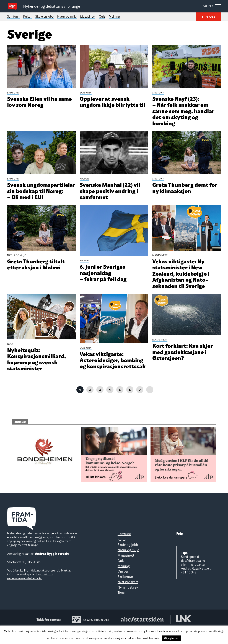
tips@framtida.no (193, 575)
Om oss (123, 586)
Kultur (27, 16)
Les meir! (155, 638)
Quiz (102, 16)
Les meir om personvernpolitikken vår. (30, 591)
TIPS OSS (208, 16)
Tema (122, 608)
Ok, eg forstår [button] (171, 638)
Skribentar (125, 592)
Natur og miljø (67, 16)
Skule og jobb (44, 16)
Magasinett (88, 16)
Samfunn (13, 16)
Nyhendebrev (128, 602)
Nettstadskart (128, 597)
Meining (114, 16)
